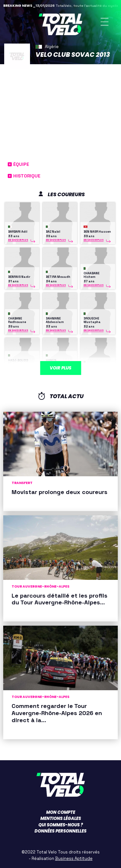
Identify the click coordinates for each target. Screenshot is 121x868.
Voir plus (60, 368)
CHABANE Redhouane (17, 320)
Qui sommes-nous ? (61, 825)
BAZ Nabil (53, 232)
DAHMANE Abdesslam (55, 320)
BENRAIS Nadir (19, 277)
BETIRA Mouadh (58, 277)
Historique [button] (24, 176)
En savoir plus (18, 240)
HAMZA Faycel (95, 367)
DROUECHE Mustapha (92, 320)
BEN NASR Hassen (97, 232)
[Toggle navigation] (105, 22)
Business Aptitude (74, 858)
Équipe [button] (18, 164)
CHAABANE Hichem (91, 275)
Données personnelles (60, 831)
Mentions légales (61, 818)
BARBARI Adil (18, 232)
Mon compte (61, 812)
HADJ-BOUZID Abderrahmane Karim (20, 364)
